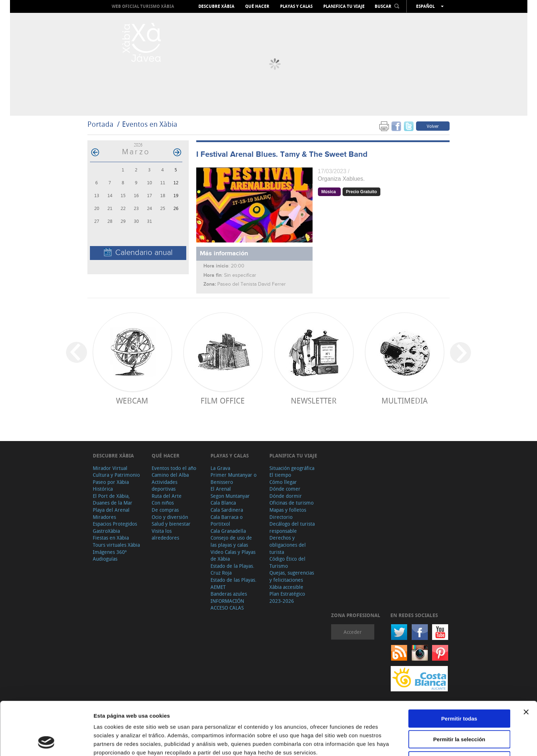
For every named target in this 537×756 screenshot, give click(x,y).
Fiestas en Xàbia (111, 538)
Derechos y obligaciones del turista (288, 545)
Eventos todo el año (174, 468)
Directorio (281, 517)
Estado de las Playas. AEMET (234, 583)
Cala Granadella (228, 531)
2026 (138, 145)
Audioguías (105, 559)
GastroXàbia (106, 531)
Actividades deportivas (164, 485)
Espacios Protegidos (115, 524)
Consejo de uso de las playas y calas (231, 541)
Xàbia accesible (286, 587)
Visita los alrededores (165, 534)
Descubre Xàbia (216, 6)
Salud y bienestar (171, 524)
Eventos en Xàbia (150, 124)
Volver (433, 126)
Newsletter (314, 400)
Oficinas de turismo (292, 503)
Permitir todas (459, 669)
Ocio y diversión (170, 517)
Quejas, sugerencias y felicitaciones (292, 576)
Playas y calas (296, 6)
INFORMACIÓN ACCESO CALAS (227, 604)
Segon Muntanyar (230, 496)
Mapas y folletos (288, 510)
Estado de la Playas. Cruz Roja (232, 569)
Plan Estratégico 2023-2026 (287, 597)
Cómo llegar (283, 482)
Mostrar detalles (386, 742)
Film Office (223, 400)
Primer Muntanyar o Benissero (234, 478)
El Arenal (221, 489)
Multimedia (404, 400)
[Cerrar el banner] (526, 662)
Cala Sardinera (227, 510)
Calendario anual (138, 253)
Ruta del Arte (167, 496)
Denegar (459, 710)
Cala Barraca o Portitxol (227, 520)
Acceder (353, 632)
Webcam (132, 400)
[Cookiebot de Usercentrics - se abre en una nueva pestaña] (46, 742)
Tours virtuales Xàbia (116, 545)
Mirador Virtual (110, 468)
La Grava (220, 468)
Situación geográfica (292, 468)
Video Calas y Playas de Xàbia (233, 555)
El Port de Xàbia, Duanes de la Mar (113, 499)
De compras (165, 510)
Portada (100, 124)
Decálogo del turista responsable (292, 527)
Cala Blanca (223, 503)
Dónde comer (285, 489)
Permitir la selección (459, 690)
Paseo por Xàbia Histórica (111, 485)
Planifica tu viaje (344, 6)
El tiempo (280, 475)
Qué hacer (257, 6)
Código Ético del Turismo (287, 562)
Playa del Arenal (111, 510)
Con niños (163, 503)
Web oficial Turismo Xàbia (143, 6)
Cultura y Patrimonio (116, 475)
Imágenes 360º (110, 552)
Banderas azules (229, 594)
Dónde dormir (286, 496)
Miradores (104, 517)
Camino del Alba (170, 475)
